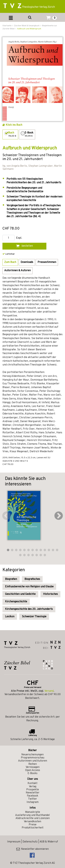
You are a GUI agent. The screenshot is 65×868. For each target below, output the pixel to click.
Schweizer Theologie (34, 617)
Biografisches (32, 579)
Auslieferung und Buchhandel (32, 815)
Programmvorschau (33, 758)
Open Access (33, 770)
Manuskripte (33, 812)
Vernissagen (33, 767)
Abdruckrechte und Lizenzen (33, 818)
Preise (33, 825)
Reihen (33, 764)
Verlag (33, 787)
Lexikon (10, 617)
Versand (49, 691)
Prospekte (33, 790)
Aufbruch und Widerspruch (29, 29)
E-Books (32, 773)
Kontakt (32, 783)
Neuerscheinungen (32, 755)
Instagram (33, 802)
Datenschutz (30, 842)
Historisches (50, 594)
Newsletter (33, 793)
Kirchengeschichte (16, 602)
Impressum (14, 842)
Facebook (33, 796)
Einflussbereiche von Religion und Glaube (29, 587)
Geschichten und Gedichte (20, 594)
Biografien (11, 579)
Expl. (19, 238)
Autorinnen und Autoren (33, 761)
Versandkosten (32, 822)
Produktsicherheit (33, 828)
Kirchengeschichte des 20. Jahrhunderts (29, 609)
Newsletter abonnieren (32, 849)
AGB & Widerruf (49, 842)
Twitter (32, 799)
